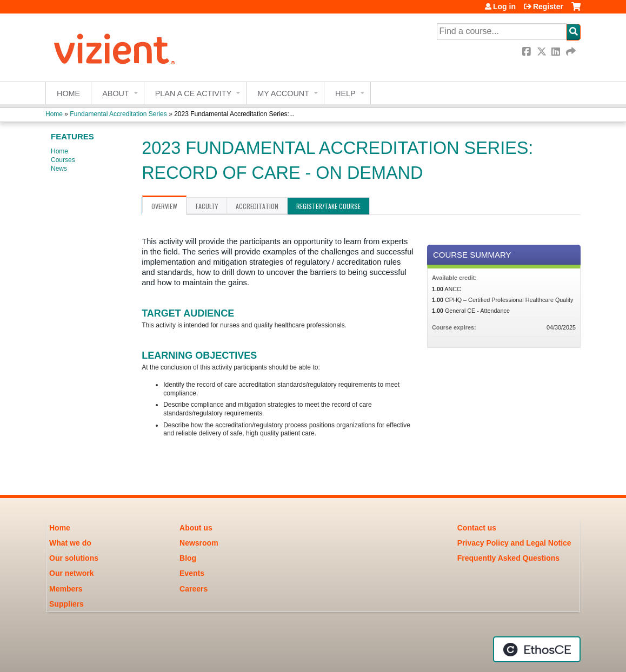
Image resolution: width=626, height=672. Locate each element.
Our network (71, 573)
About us (196, 528)
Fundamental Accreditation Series (118, 114)
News (59, 169)
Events (192, 573)
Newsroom (199, 543)
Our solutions (74, 558)
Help (345, 93)
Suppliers (66, 604)
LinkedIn (557, 52)
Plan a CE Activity (194, 93)
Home (68, 93)
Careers (194, 589)
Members (66, 589)
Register (548, 6)
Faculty (207, 206)
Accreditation (257, 206)
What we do (70, 543)
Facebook (528, 52)
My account (283, 93)
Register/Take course (328, 206)
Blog (188, 558)
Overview (164, 206)
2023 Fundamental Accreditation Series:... (234, 114)
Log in (504, 6)
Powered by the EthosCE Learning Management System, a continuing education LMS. (537, 649)
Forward (571, 52)
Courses (63, 160)
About (116, 93)
